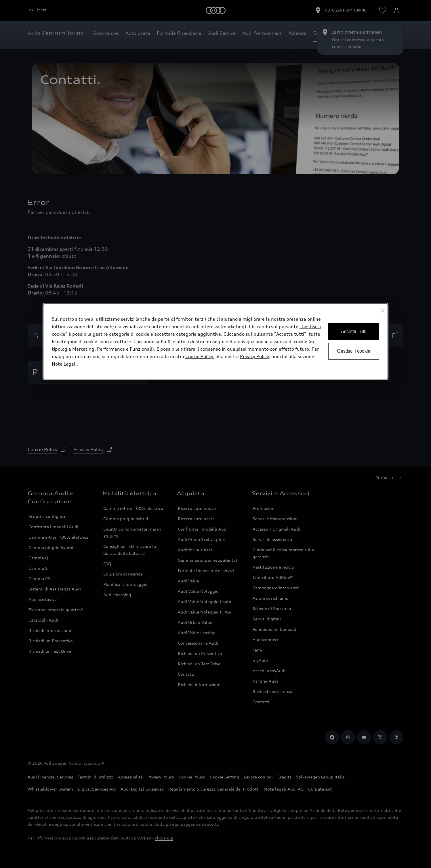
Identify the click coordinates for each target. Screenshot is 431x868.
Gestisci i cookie (354, 351)
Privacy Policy (254, 356)
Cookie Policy (199, 356)
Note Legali (64, 364)
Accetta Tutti (354, 332)
